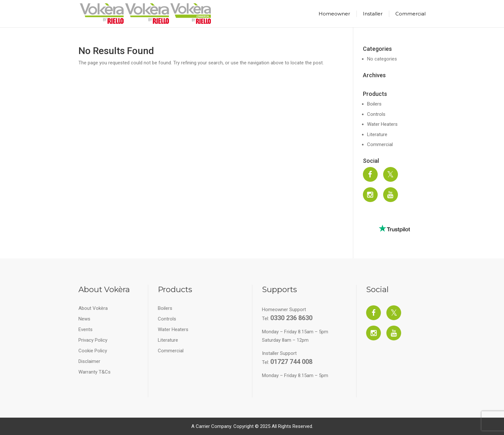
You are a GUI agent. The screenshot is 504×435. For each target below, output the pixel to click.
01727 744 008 (291, 362)
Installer (373, 14)
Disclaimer (89, 361)
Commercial (410, 14)
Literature (377, 134)
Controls (376, 114)
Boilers (374, 104)
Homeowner (334, 14)
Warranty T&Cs (94, 372)
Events (85, 329)
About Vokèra (93, 308)
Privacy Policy (93, 340)
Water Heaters (382, 124)
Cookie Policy (93, 351)
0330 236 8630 (291, 318)
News (84, 319)
